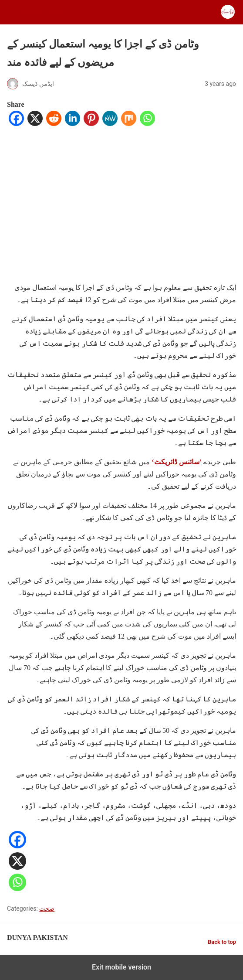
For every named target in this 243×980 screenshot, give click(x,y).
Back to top (222, 942)
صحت (47, 909)
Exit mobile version (121, 967)
